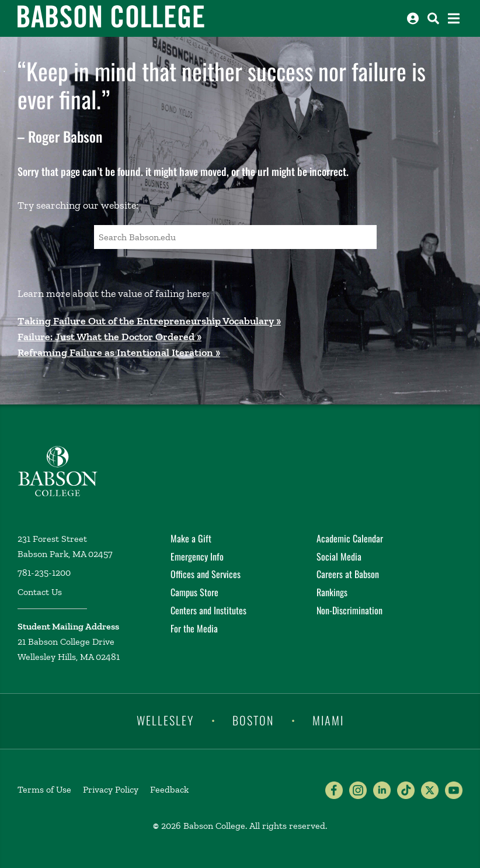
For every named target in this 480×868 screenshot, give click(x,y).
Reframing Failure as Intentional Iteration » (119, 352)
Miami (328, 720)
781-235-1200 (44, 573)
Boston (253, 720)
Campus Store (194, 592)
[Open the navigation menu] (454, 18)
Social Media (339, 556)
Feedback (169, 789)
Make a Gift (191, 538)
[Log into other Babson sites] (413, 18)
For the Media (194, 628)
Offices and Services (206, 574)
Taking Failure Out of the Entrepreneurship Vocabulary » (149, 321)
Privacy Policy (111, 789)
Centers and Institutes (208, 610)
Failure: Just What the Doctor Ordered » (109, 337)
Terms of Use (44, 789)
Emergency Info (197, 556)
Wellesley (165, 720)
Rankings (332, 592)
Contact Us (40, 592)
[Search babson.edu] (433, 18)
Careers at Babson (348, 574)
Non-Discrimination (349, 610)
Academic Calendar (350, 538)
